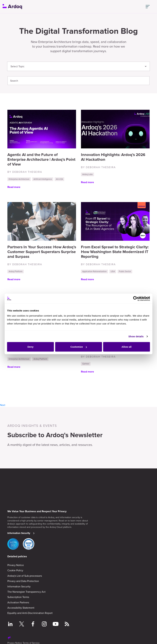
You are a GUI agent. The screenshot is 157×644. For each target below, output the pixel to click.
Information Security (19, 532)
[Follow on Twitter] (22, 624)
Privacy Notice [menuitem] (16, 564)
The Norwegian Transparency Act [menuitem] (26, 591)
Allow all (127, 345)
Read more (14, 187)
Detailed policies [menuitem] (17, 556)
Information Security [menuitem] (19, 586)
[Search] (78, 81)
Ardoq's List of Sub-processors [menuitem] (25, 575)
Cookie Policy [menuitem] (15, 570)
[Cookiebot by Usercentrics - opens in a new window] (136, 297)
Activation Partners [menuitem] (18, 602)
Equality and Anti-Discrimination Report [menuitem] (30, 612)
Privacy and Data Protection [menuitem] (23, 580)
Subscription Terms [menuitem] (18, 596)
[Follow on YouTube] (56, 624)
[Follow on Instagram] (44, 624)
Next (3, 405)
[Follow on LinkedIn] (10, 624)
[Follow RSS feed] (67, 624)
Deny (30, 345)
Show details (136, 334)
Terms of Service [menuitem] (31, 642)
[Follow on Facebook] (33, 624)
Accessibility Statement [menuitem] (21, 607)
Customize (79, 345)
